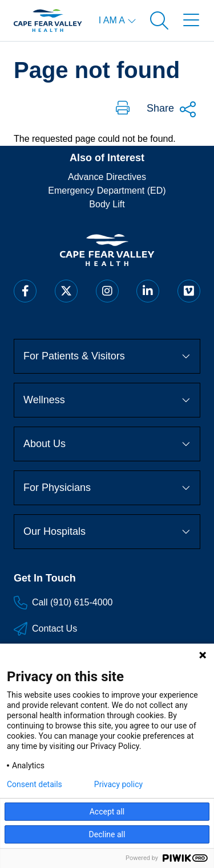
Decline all (107, 834)
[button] (123, 109)
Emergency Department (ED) (107, 191)
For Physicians (107, 488)
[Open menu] (191, 21)
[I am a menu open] (118, 21)
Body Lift (107, 204)
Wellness (107, 400)
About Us (107, 444)
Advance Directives (107, 177)
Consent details (35, 784)
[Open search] (159, 21)
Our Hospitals (107, 531)
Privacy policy (118, 784)
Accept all (107, 812)
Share (172, 109)
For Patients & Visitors (107, 356)
